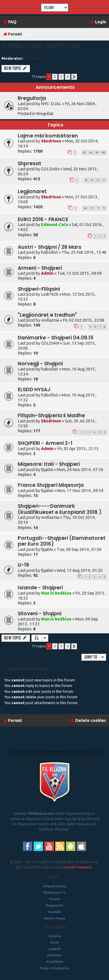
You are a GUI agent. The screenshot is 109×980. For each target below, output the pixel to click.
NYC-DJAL (51, 104)
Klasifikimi (55, 962)
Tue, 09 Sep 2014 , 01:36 (79, 549)
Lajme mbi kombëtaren (48, 136)
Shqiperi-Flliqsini (39, 289)
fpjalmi (47, 470)
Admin (47, 273)
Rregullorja (32, 98)
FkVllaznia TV (54, 893)
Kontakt (54, 912)
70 (92, 208)
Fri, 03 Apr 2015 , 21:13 (78, 449)
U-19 (23, 565)
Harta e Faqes (54, 918)
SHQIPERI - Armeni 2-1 (45, 443)
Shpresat (30, 163)
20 (98, 180)
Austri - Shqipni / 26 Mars (50, 247)
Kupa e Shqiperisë (54, 968)
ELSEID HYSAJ (34, 389)
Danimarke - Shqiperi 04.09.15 (56, 338)
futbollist (49, 252)
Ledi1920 (50, 294)
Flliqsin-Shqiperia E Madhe (51, 415)
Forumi (55, 899)
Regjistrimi (54, 905)
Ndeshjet (54, 955)
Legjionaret (32, 191)
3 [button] (61, 77)
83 (84, 153)
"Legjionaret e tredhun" (47, 315)
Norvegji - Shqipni (40, 364)
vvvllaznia (50, 320)
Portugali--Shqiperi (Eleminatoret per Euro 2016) (62, 541)
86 (104, 153)
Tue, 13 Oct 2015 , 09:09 (79, 273)
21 (104, 180)
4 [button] (68, 77)
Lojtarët (54, 949)
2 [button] (55, 77)
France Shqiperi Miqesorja (51, 485)
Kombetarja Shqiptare (41, 45)
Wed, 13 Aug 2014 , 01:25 (80, 570)
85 (97, 153)
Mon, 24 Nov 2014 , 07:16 (80, 470)
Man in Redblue (56, 593)
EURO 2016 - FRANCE (43, 219)
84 (91, 153)
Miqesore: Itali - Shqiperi (49, 464)
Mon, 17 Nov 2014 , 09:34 (80, 491)
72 (104, 208)
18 (86, 180)
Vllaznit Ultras (54, 886)
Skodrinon (51, 141)
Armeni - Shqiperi (40, 268)
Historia (54, 936)
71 (98, 208)
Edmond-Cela (54, 225)
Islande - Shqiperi (40, 588)
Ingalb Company (78, 867)
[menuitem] (10, 22)
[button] (74, 77)
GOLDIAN (32, 58)
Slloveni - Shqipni (40, 614)
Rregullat (45, 114)
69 (85, 208)
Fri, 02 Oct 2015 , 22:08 (84, 320)
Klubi (54, 942)
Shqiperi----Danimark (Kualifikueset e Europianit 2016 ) (60, 509)
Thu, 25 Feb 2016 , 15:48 (84, 252)
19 (92, 180)
